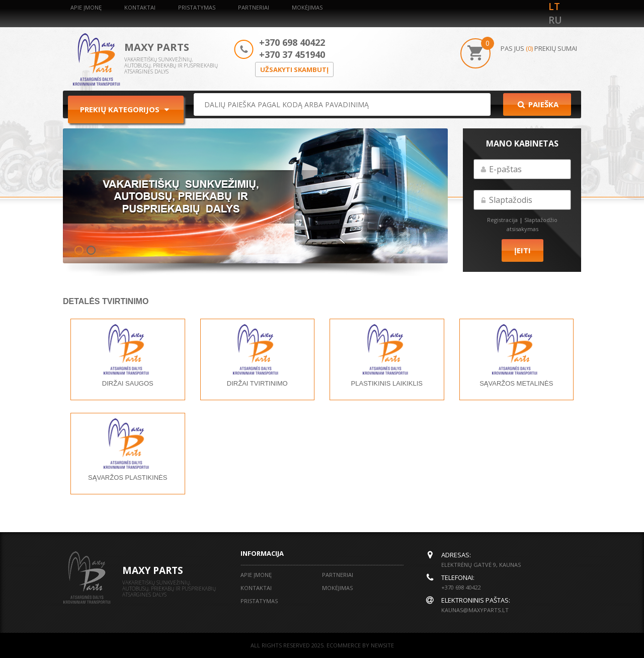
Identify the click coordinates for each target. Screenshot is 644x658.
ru (555, 20)
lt (554, 7)
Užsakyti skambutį (294, 69)
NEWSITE (382, 645)
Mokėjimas (307, 7)
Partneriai (254, 7)
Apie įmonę (86, 7)
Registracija (502, 220)
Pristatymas (197, 7)
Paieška (537, 104)
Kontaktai (140, 7)
